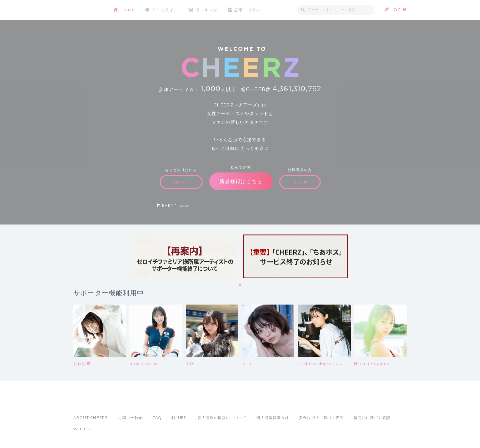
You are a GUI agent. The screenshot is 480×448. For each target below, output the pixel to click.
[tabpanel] (184, 256)
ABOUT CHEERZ (91, 418)
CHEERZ (88, 10)
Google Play (124, 403)
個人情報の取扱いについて (222, 418)
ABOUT (181, 182)
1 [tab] (240, 285)
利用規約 (179, 418)
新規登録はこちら (241, 181)
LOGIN (398, 10)
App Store (89, 403)
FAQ (157, 418)
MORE (184, 206)
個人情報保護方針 (273, 418)
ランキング (207, 10)
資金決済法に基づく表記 (321, 418)
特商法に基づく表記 (372, 418)
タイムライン (165, 10)
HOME (128, 10)
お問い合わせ (130, 418)
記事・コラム (247, 10)
